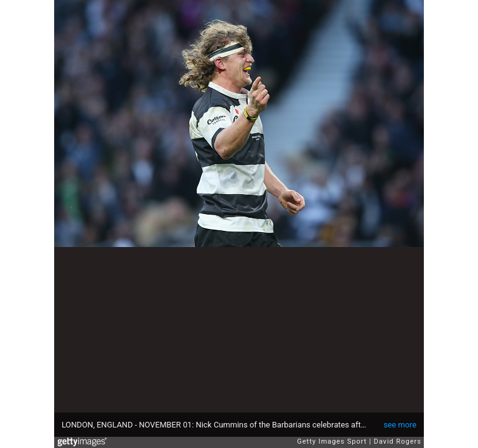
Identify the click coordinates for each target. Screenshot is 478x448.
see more (400, 425)
